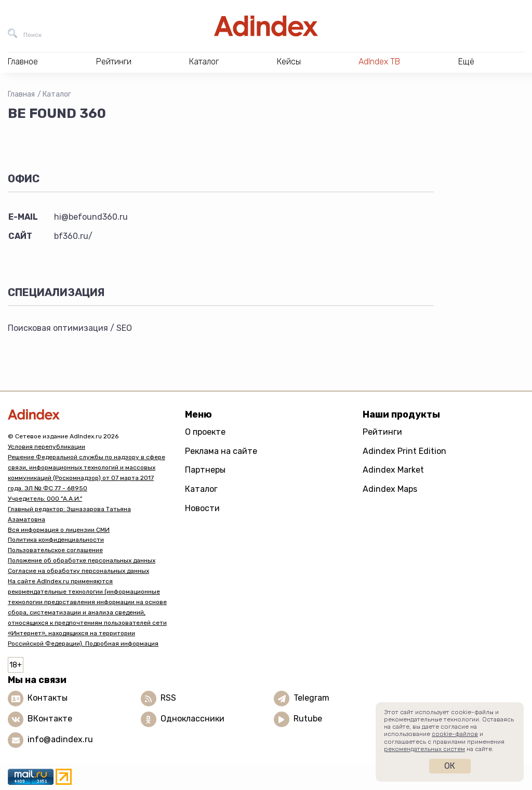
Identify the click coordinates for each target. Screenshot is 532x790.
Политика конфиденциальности (56, 540)
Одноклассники (192, 719)
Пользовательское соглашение (55, 550)
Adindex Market (393, 470)
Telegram (311, 698)
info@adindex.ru (60, 739)
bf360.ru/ (73, 236)
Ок (450, 766)
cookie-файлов (455, 734)
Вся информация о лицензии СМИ (59, 530)
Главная (21, 94)
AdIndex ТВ (379, 62)
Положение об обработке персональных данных (82, 560)
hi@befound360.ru (91, 217)
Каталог (57, 94)
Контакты (48, 698)
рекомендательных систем (424, 749)
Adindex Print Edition (404, 451)
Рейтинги (382, 432)
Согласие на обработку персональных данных (78, 571)
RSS (168, 698)
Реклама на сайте (221, 451)
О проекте (205, 432)
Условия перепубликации (46, 447)
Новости (202, 508)
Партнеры (205, 470)
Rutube (308, 719)
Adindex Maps (390, 489)
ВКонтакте (50, 719)
